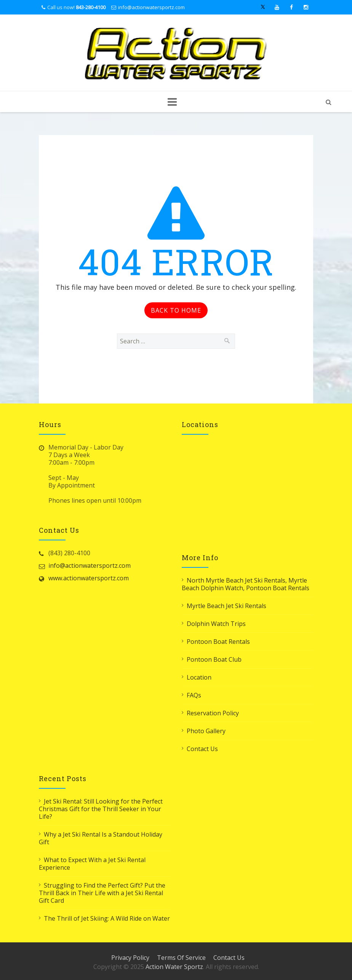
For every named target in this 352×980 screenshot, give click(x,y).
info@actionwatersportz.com (151, 7)
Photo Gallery (206, 731)
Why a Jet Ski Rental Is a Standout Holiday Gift (101, 838)
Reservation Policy (213, 713)
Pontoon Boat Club (214, 659)
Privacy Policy (130, 958)
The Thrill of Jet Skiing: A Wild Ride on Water (107, 918)
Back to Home (176, 310)
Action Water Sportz (174, 967)
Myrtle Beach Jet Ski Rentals (226, 606)
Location (199, 677)
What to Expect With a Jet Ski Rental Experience (92, 864)
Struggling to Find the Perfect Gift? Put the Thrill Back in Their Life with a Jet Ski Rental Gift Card (102, 893)
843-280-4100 (91, 7)
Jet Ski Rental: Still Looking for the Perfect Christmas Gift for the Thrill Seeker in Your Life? (101, 809)
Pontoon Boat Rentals (218, 642)
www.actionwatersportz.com (89, 578)
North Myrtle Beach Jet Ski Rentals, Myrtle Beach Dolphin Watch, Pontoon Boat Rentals (246, 584)
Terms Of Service (181, 958)
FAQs (194, 695)
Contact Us (202, 749)
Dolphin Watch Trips (216, 624)
